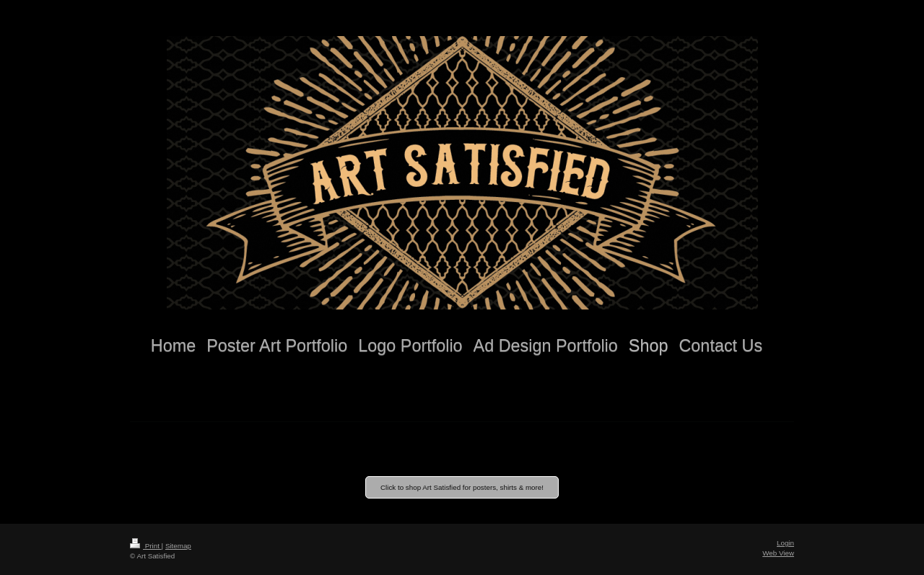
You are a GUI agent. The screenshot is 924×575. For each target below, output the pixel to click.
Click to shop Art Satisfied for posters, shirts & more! (462, 487)
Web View (778, 553)
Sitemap (178, 546)
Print (146, 546)
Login (785, 543)
